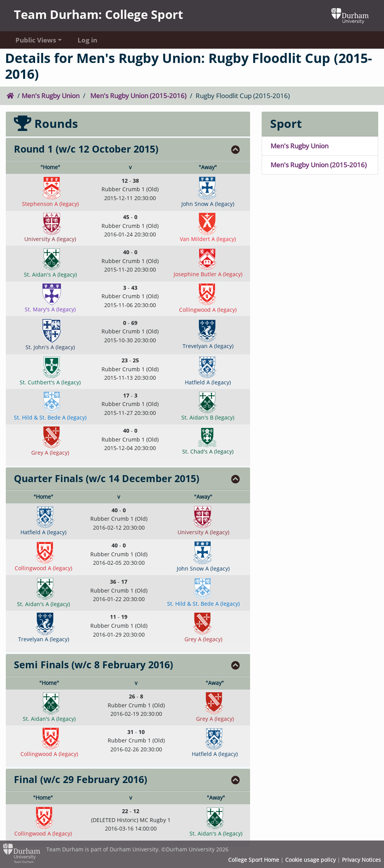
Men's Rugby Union (51, 96)
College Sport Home (254, 860)
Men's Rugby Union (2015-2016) (138, 96)
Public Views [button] (36, 40)
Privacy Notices (361, 860)
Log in (87, 40)
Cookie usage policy (310, 860)
